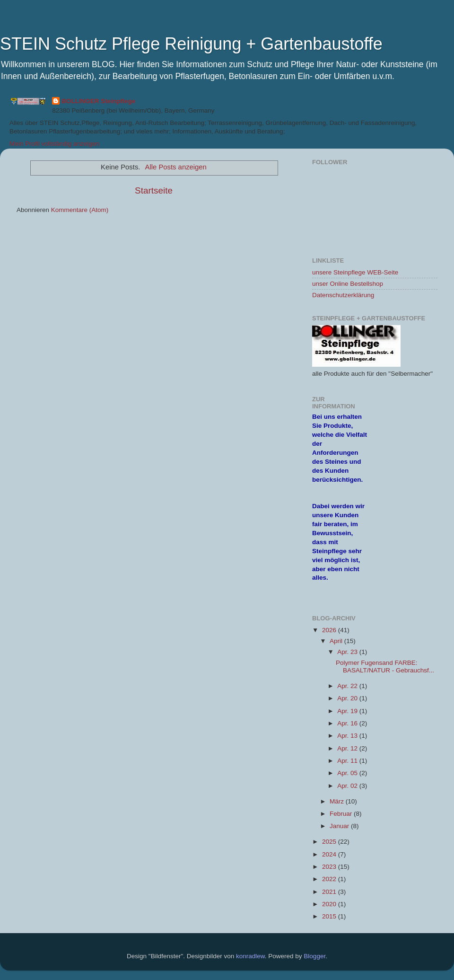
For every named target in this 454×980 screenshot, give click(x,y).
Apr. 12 (348, 748)
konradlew (250, 956)
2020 (330, 904)
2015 (330, 916)
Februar (342, 814)
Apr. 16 (348, 723)
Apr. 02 (348, 786)
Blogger (314, 956)
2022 (330, 879)
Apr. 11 (348, 761)
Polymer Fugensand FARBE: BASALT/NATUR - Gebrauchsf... (385, 667)
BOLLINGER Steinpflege (98, 101)
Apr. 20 (348, 698)
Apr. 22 (348, 686)
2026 (330, 630)
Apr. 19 (348, 711)
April (337, 641)
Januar (340, 826)
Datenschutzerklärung (343, 295)
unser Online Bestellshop (348, 284)
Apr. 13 (348, 736)
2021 (330, 892)
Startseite (154, 190)
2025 (330, 842)
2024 (330, 854)
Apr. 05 (348, 773)
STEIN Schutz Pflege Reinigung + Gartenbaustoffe (191, 44)
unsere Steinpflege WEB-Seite (355, 272)
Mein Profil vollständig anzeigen (54, 144)
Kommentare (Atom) (80, 210)
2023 (330, 867)
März (338, 801)
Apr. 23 (348, 652)
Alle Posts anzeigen (176, 167)
